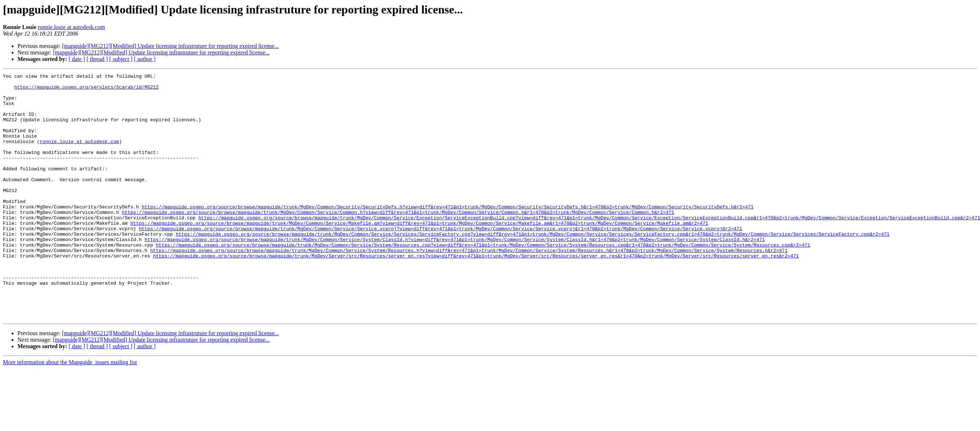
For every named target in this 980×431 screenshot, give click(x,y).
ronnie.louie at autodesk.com (71, 27)
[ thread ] (97, 59)
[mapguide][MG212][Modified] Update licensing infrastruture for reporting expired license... (170, 46)
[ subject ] (121, 59)
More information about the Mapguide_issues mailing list (70, 411)
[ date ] (77, 59)
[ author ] (145, 59)
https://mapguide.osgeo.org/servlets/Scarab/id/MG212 (86, 90)
